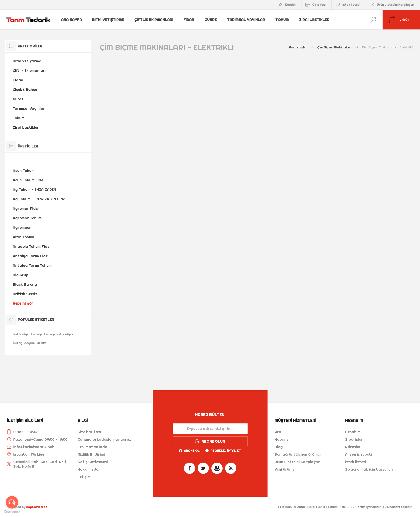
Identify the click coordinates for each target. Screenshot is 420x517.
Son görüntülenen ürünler (298, 454)
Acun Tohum (24, 171)
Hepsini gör (23, 303)
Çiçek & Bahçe (25, 90)
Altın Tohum (23, 237)
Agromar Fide (25, 209)
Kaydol (290, 5)
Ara (278, 432)
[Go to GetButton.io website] (12, 512)
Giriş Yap (319, 5)
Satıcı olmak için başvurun (369, 469)
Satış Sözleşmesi (93, 462)
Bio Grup (20, 275)
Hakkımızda (88, 469)
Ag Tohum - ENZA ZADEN (34, 190)
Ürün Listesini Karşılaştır (396, 5)
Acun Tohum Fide (28, 180)
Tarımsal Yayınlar (247, 20)
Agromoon (22, 228)
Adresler (353, 447)
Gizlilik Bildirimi (91, 454)
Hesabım (353, 432)
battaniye (21, 334)
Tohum (283, 20)
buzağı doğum (24, 343)
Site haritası (89, 432)
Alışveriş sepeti (358, 454)
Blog (279, 447)
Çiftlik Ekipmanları (154, 20)
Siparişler (354, 439)
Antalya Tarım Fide (30, 256)
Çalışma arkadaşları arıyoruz (104, 439)
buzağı (36, 334)
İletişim (84, 477)
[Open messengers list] (12, 502)
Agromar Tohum (27, 218)
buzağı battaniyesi (59, 334)
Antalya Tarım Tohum (32, 265)
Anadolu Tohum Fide (31, 247)
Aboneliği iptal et (226, 451)
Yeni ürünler (285, 469)
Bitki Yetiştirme (109, 20)
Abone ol (192, 451)
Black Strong (25, 284)
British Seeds (25, 294)
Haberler (282, 439)
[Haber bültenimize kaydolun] (210, 429)
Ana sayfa (72, 20)
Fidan (189, 20)
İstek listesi (356, 462)
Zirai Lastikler (315, 20)
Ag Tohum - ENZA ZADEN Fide (39, 199)
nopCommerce (37, 507)
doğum (42, 343)
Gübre (211, 20)
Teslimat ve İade (92, 447)
